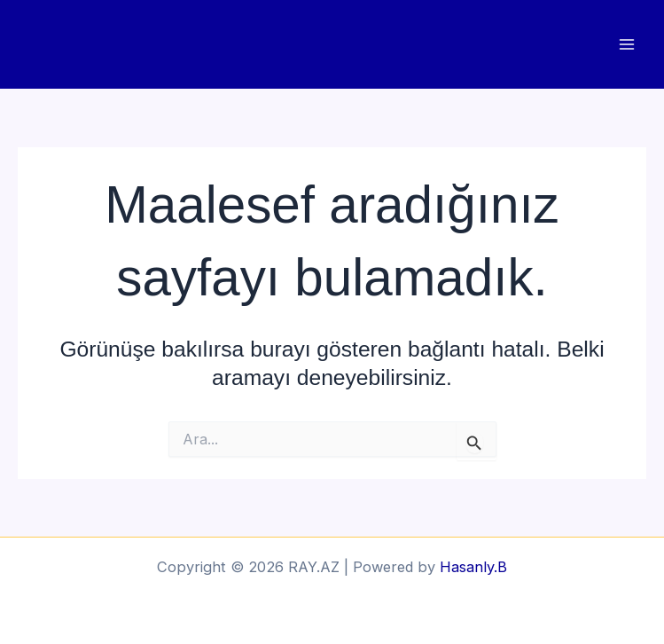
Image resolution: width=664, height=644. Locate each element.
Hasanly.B (473, 567)
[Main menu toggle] (626, 45)
